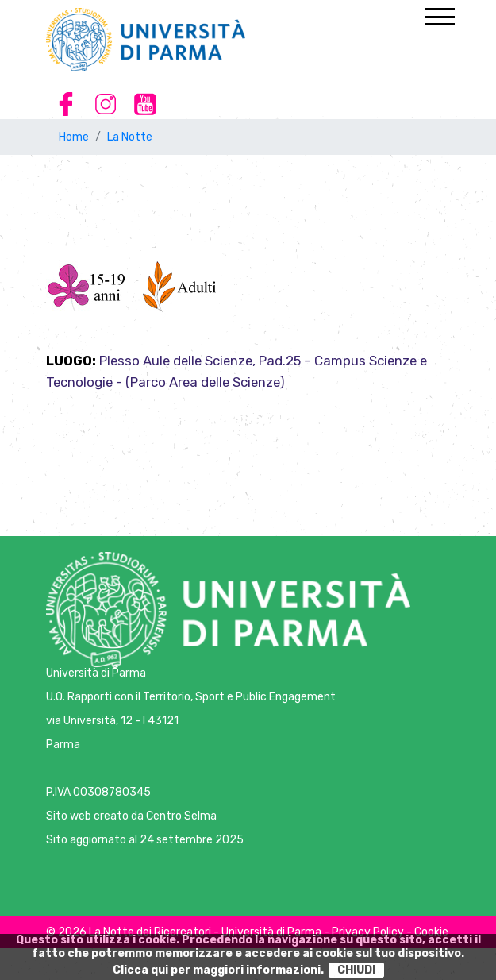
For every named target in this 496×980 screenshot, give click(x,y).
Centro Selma (181, 816)
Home (74, 137)
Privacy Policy (368, 932)
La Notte (130, 137)
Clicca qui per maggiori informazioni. (218, 970)
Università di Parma (96, 673)
